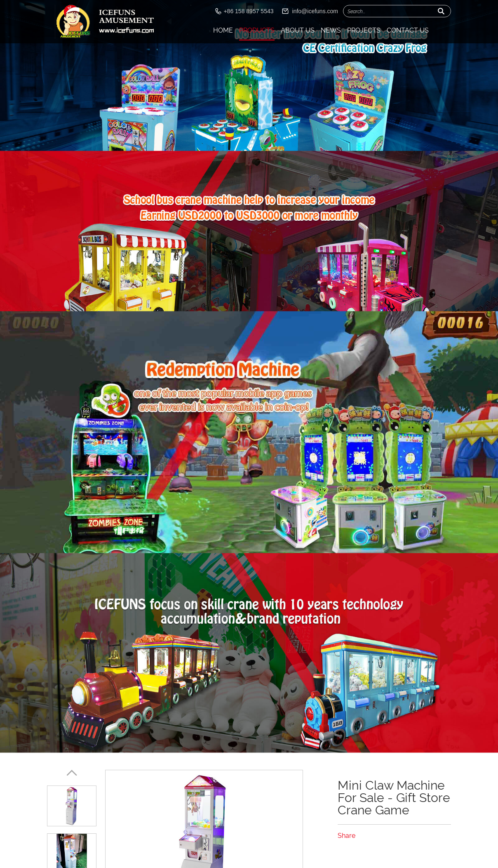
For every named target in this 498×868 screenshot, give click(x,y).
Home (223, 30)
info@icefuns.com (315, 11)
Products (257, 30)
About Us (298, 30)
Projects (364, 30)
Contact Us (408, 30)
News (331, 30)
